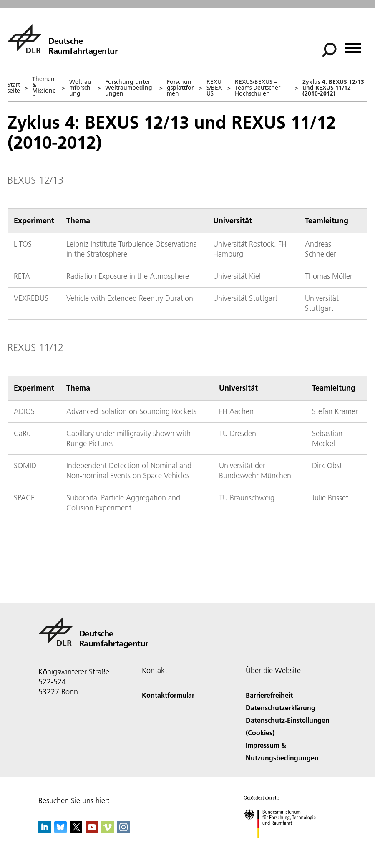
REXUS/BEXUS (214, 88)
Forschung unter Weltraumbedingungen (129, 88)
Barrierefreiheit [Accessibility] (269, 695)
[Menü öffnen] (353, 45)
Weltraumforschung (80, 88)
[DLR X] (76, 831)
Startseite (14, 88)
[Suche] (329, 50)
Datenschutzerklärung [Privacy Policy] (281, 708)
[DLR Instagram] (123, 831)
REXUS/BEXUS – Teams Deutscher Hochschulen (258, 88)
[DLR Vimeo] (108, 831)
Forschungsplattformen (180, 88)
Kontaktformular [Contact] (168, 695)
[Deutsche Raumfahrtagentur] (63, 39)
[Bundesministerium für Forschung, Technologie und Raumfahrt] (284, 845)
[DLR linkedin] (45, 831)
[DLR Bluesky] (60, 831)
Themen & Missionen (44, 88)
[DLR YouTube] (92, 831)
